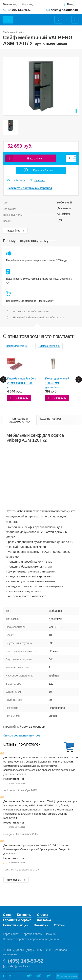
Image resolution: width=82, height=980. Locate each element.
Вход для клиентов (72, 4)
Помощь (50, 934)
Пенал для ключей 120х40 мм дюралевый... (57, 383)
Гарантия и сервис (17, 920)
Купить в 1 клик (43, 170)
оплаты (60, 317)
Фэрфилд (28, 4)
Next (79, 379)
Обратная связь (32, 934)
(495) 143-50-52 (26, 961)
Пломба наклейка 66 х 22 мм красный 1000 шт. (21, 383)
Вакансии (41, 925)
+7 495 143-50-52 (19, 10)
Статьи (59, 925)
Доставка (44, 920)
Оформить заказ (67, 976)
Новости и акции (16, 925)
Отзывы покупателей (22, 744)
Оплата (43, 915)
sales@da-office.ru (64, 10)
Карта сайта (11, 934)
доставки (43, 312)
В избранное (19, 180)
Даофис (37, 18)
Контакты (24, 915)
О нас (7, 915)
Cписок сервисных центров (22, 735)
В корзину (35, 158)
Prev (3, 379)
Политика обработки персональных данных (31, 939)
